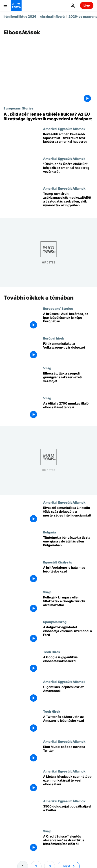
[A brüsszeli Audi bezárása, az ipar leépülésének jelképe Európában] (68, 321)
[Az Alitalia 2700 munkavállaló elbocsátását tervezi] (68, 411)
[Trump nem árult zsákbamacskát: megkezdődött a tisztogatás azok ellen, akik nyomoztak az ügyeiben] (68, 201)
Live (87, 5)
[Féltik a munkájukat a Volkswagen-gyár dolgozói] (68, 351)
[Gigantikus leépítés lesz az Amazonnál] (68, 695)
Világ (47, 368)
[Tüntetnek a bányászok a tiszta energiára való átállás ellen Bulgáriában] (68, 545)
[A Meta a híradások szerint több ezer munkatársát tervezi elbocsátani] (68, 784)
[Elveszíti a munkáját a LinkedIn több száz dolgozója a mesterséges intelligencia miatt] (68, 515)
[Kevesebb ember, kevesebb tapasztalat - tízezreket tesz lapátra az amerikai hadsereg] (68, 142)
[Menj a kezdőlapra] (16, 5)
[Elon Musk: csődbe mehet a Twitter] (68, 754)
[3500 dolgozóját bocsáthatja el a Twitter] (68, 814)
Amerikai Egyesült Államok (64, 129)
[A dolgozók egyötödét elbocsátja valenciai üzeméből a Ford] (68, 635)
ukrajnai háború (52, 16)
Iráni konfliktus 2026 (20, 16)
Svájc (47, 592)
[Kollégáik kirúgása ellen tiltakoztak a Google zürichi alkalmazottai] (68, 605)
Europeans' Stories (19, 108)
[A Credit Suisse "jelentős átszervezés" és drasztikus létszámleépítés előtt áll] (68, 844)
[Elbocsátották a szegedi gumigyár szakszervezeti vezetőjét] (68, 381)
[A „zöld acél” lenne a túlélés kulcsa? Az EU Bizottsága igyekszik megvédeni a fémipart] (48, 117)
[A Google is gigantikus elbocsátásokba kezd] (68, 665)
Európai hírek (54, 338)
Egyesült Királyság (58, 562)
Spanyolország (55, 622)
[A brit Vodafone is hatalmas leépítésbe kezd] (68, 575)
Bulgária (50, 532)
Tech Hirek (52, 652)
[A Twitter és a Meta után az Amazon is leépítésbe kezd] (68, 724)
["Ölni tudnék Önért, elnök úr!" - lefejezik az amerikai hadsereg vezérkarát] (68, 172)
